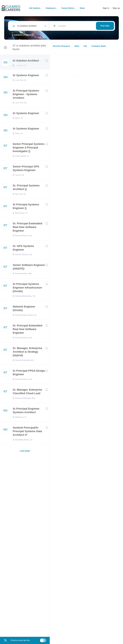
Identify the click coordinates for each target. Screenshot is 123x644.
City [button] (85, 46)
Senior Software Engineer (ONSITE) (29, 268)
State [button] (77, 46)
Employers (51, 8)
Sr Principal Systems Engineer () (26, 207)
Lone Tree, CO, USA (62, 87)
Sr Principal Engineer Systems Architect (26, 411)
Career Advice (68, 8)
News (82, 8)
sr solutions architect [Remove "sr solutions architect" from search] (21, 35)
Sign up (116, 8)
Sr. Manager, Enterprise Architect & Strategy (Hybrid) (27, 352)
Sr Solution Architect (26, 61)
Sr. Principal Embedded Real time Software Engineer (28, 228)
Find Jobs (105, 26)
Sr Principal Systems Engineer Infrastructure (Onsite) (27, 288)
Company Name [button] (99, 46)
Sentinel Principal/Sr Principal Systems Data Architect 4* (27, 432)
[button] (118, 76)
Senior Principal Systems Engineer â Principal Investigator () (29, 148)
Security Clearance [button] (61, 46)
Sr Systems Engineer (26, 76)
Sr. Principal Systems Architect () (26, 188)
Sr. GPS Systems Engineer (23, 249)
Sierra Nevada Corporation (83, 68)
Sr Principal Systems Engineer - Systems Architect (26, 95)
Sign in (106, 8)
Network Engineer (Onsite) (24, 309)
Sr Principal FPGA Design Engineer (29, 373)
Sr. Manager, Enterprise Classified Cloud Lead (27, 392)
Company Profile (61, 634)
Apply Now (76, 76)
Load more (25, 452)
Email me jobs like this (20, 640)
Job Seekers (34, 8)
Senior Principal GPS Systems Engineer (26, 169)
